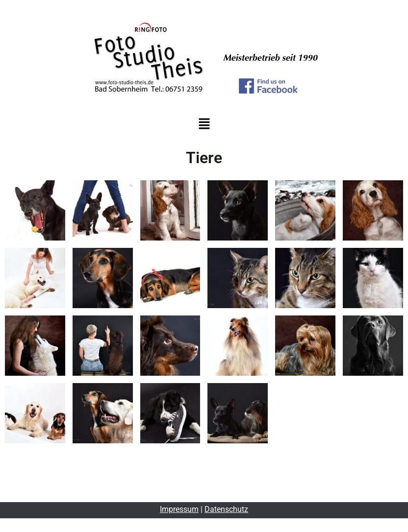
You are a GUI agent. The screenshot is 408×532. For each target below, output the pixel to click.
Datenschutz (226, 509)
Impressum (179, 509)
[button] (204, 124)
